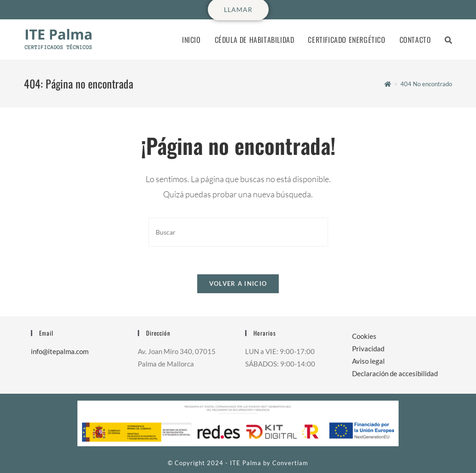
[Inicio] (388, 84)
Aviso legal (368, 361)
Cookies (364, 336)
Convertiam (290, 463)
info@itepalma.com (60, 351)
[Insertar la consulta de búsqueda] (238, 232)
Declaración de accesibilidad (395, 373)
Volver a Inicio (238, 284)
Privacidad (368, 349)
